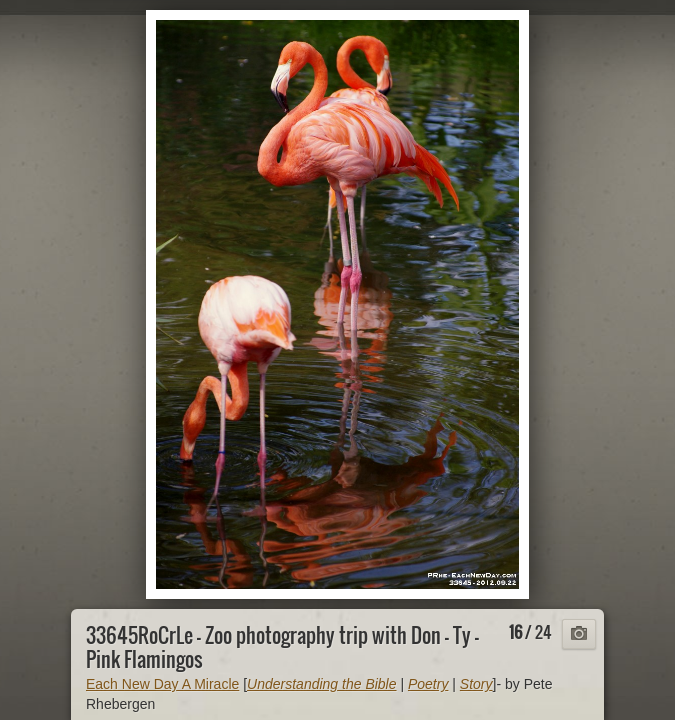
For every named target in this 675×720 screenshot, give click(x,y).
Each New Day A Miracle (162, 684)
